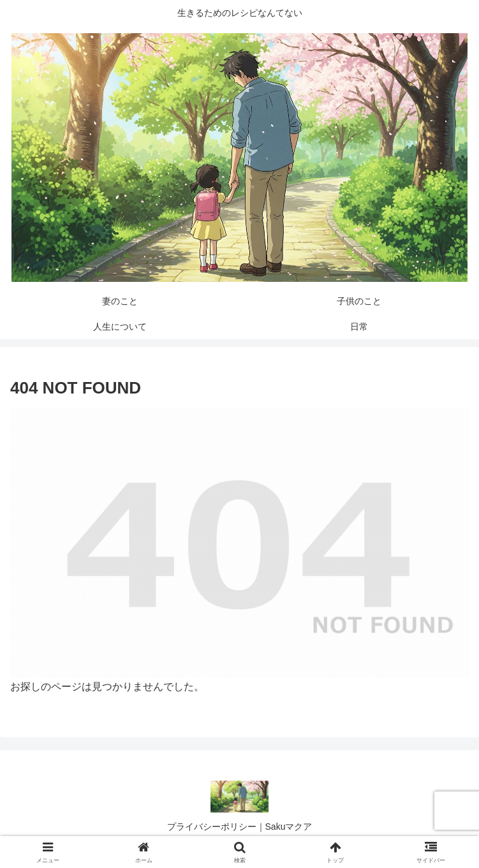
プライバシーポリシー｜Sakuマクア (240, 827)
